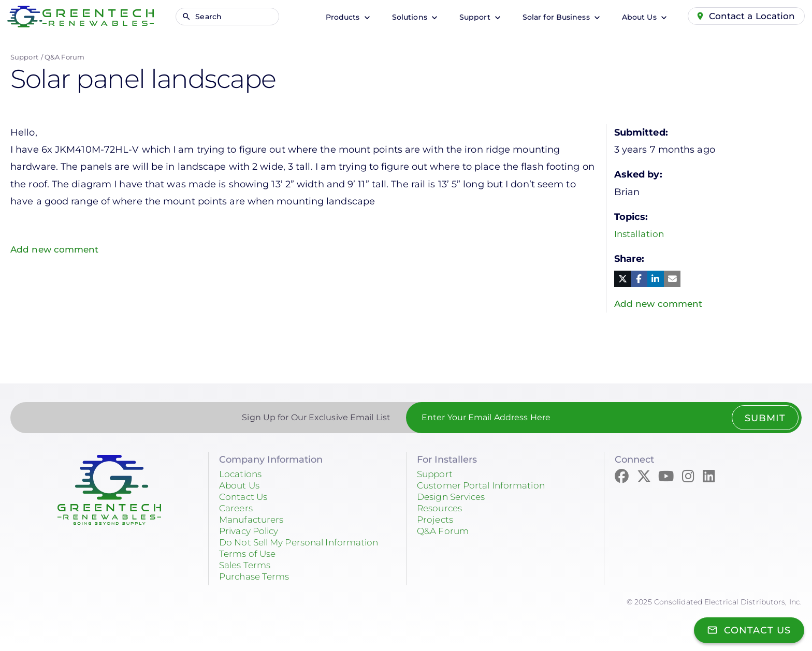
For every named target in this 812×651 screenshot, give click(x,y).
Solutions (407, 17)
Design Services (454, 497)
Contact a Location (751, 16)
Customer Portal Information (485, 486)
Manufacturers (253, 520)
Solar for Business (554, 17)
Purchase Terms (257, 577)
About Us (637, 17)
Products (340, 17)
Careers (237, 509)
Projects (436, 520)
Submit (764, 419)
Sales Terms (247, 566)
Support (472, 17)
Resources (441, 509)
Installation (640, 234)
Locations (242, 475)
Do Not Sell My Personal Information (305, 543)
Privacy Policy (252, 531)
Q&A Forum (64, 57)
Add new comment (56, 249)
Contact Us (245, 497)
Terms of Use (249, 554)
